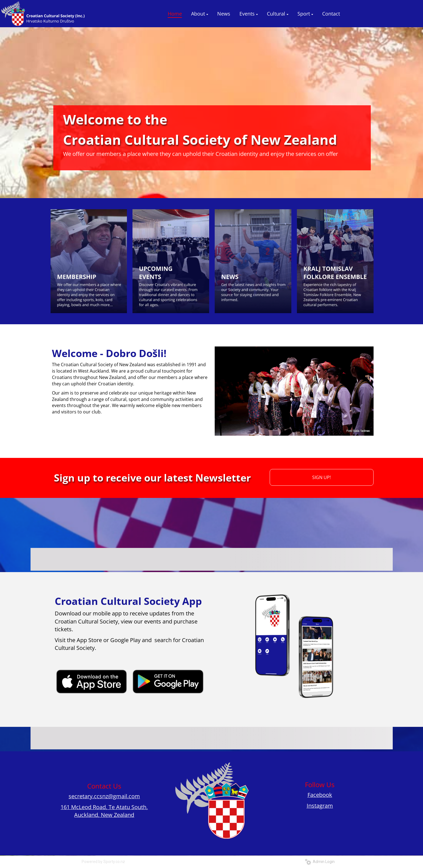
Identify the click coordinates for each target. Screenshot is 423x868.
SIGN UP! (321, 477)
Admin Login (320, 862)
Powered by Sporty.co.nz (103, 862)
